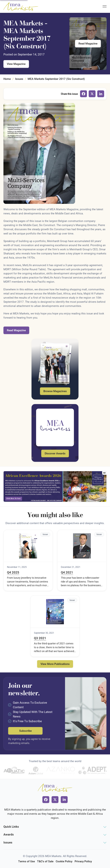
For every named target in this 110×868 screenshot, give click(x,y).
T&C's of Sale (45, 861)
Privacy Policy (83, 861)
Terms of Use (26, 861)
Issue (45, 534)
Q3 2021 (40, 638)
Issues (19, 79)
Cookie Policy (64, 861)
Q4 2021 (67, 572)
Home (7, 79)
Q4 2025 (13, 572)
